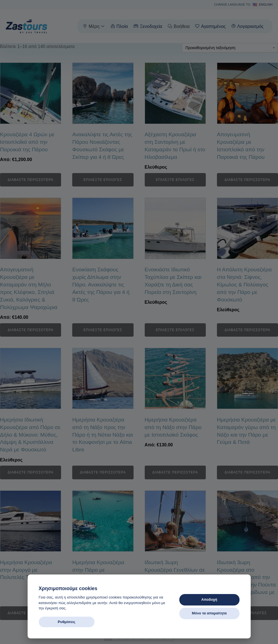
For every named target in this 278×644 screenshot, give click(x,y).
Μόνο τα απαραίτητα (209, 613)
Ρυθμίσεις (67, 622)
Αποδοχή (209, 599)
